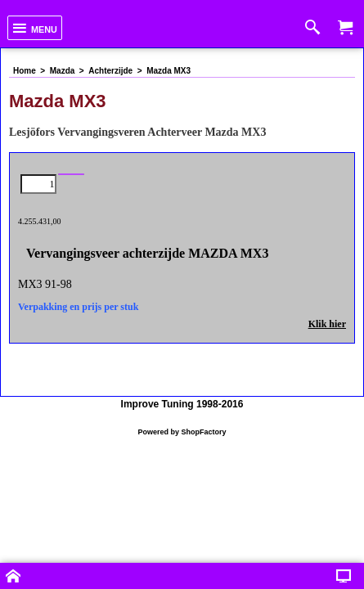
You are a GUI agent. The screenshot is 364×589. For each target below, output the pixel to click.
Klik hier (327, 317)
